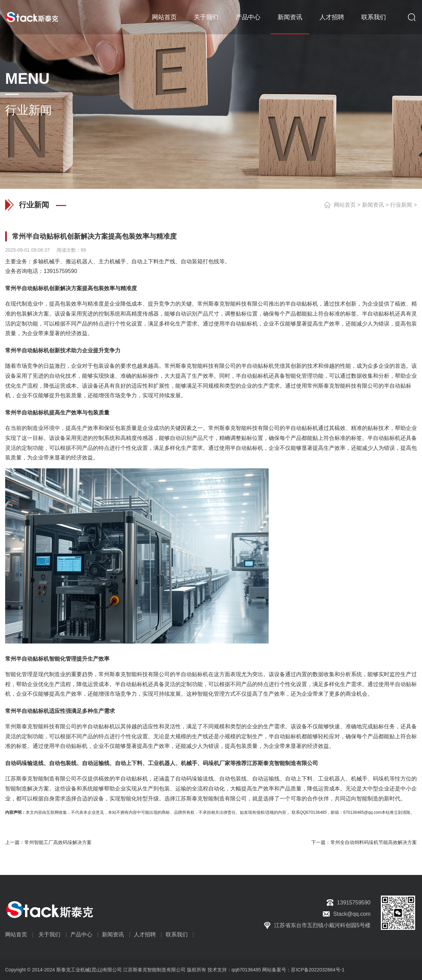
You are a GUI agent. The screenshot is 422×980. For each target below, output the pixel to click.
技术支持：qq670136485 (234, 970)
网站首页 (164, 17)
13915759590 (60, 271)
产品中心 (248, 17)
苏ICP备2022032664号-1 (318, 970)
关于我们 (206, 17)
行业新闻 (401, 205)
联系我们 (374, 17)
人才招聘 (332, 17)
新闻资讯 (290, 17)
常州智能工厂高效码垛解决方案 (58, 842)
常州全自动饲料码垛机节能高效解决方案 (374, 842)
